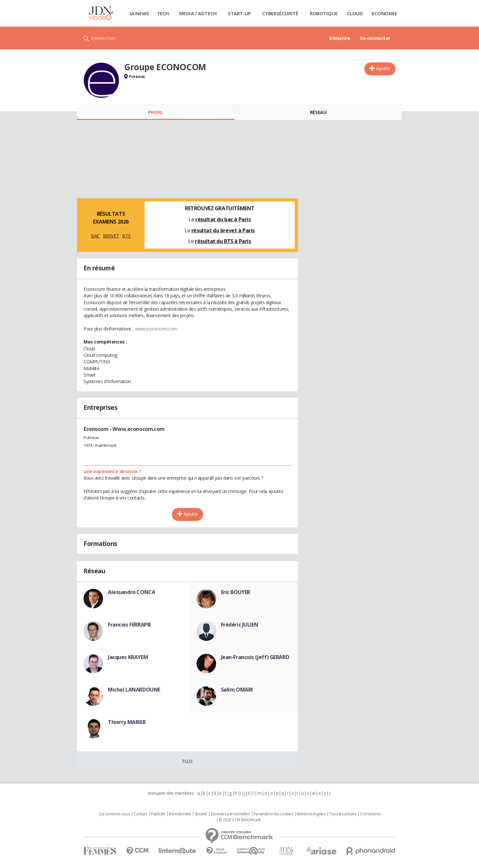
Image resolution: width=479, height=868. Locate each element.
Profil (155, 112)
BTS (126, 236)
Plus (187, 761)
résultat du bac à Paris (223, 219)
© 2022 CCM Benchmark (240, 820)
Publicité (158, 814)
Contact (140, 814)
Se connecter (375, 38)
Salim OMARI (237, 690)
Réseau (318, 112)
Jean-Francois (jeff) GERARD (255, 657)
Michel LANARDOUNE (134, 690)
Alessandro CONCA (131, 592)
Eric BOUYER (236, 592)
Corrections (370, 814)
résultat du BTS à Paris (223, 241)
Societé (201, 814)
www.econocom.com (156, 329)
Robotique (324, 13)
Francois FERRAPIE (129, 625)
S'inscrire (340, 38)
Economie (384, 13)
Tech (163, 13)
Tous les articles (343, 814)
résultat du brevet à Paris (223, 230)
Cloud (355, 13)
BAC (95, 236)
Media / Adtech (198, 13)
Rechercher (103, 38)
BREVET (111, 236)
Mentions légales (311, 814)
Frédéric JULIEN (240, 625)
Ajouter (383, 68)
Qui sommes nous (114, 814)
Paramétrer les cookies (273, 814)
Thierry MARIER (127, 722)
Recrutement (180, 814)
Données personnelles (230, 814)
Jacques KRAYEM (128, 657)
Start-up (239, 13)
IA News (139, 13)
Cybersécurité (280, 13)
